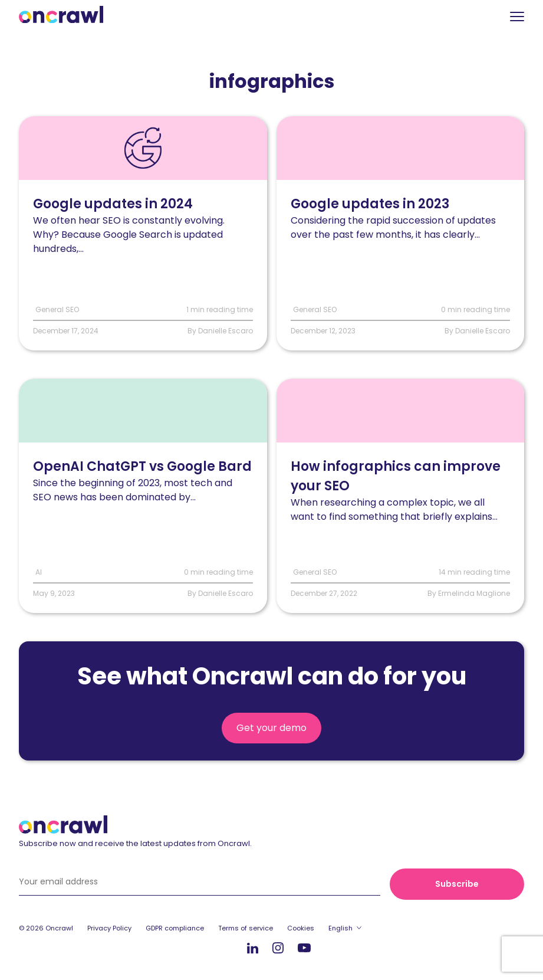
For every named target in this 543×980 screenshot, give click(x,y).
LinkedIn (253, 948)
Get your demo (271, 728)
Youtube (304, 948)
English (340, 928)
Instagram (278, 947)
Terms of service (246, 928)
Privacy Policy (109, 928)
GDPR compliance (175, 928)
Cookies (301, 928)
